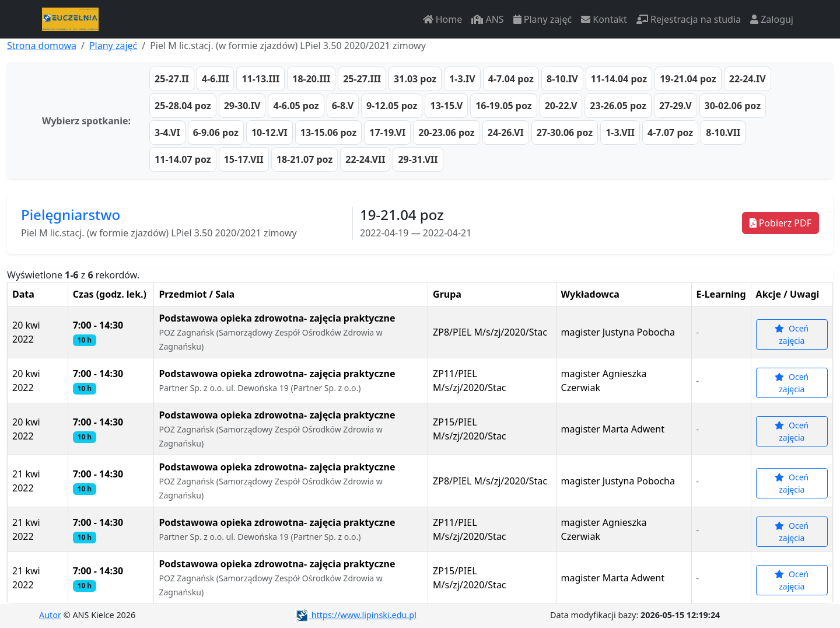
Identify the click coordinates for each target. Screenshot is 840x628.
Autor (50, 615)
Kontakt (604, 19)
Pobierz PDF (780, 223)
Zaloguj (772, 19)
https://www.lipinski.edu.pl (356, 615)
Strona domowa (42, 46)
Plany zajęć (542, 19)
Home (443, 19)
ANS (487, 19)
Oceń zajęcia (792, 334)
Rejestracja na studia (689, 19)
